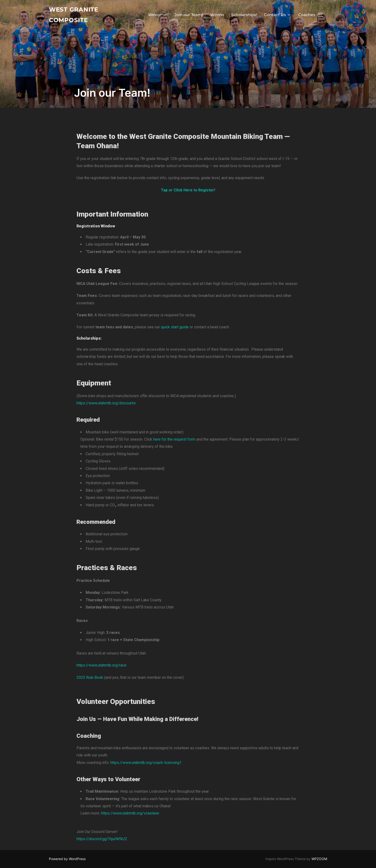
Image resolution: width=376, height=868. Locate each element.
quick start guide (175, 327)
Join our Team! (189, 15)
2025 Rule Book (90, 677)
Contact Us (278, 15)
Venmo (217, 15)
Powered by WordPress (67, 859)
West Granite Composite (75, 15)
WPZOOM (319, 859)
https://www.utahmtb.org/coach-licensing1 (146, 763)
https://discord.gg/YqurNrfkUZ (102, 839)
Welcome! (158, 15)
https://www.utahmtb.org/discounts (106, 403)
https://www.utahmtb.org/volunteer (130, 813)
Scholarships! (244, 15)
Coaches (307, 15)
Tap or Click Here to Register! (188, 190)
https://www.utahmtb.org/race (101, 665)
